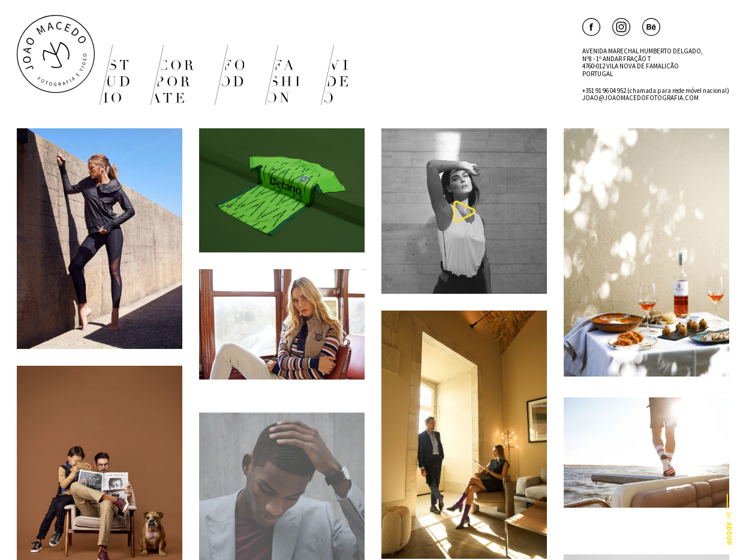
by (730, 520)
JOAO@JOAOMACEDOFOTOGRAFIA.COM (640, 98)
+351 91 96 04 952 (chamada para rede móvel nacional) (656, 91)
